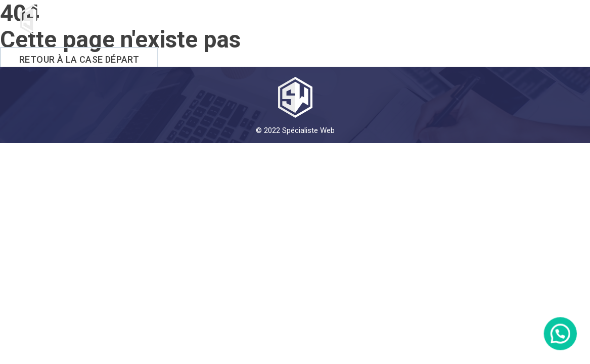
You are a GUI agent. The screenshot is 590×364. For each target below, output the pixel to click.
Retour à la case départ (79, 59)
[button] (564, 346)
